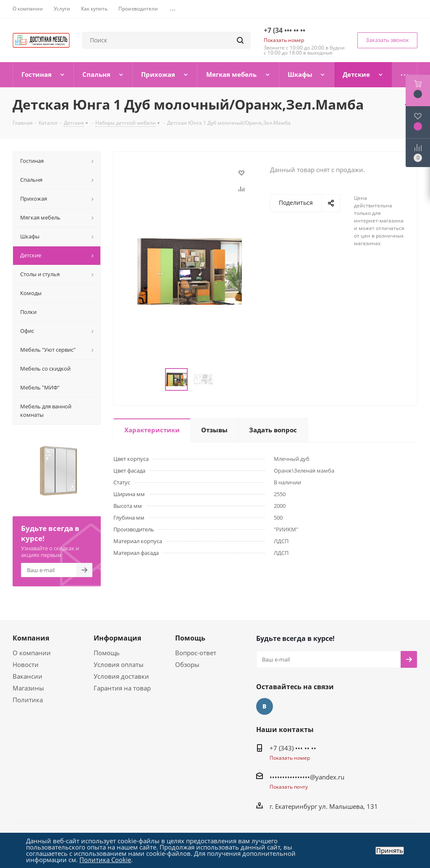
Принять (390, 851)
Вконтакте (265, 706)
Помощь (107, 653)
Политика (28, 700)
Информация (117, 638)
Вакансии (28, 676)
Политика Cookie (105, 860)
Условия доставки (121, 676)
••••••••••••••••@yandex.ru (307, 777)
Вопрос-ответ (196, 653)
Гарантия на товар (122, 688)
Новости (26, 664)
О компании (32, 653)
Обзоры (187, 664)
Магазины (28, 688)
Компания (31, 638)
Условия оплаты (119, 664)
